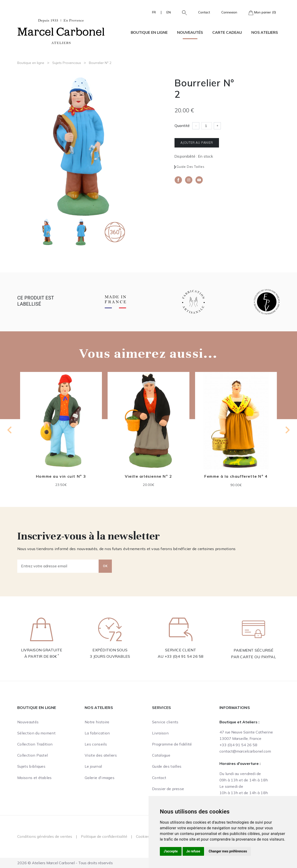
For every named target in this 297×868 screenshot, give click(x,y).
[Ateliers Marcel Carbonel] (61, 31)
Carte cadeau (227, 32)
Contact (204, 12)
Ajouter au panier (197, 143)
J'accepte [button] (171, 851)
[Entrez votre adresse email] (58, 566)
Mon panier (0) (262, 13)
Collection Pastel (33, 755)
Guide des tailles (190, 167)
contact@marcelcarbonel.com (245, 751)
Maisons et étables (35, 778)
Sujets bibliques (31, 766)
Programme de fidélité (172, 744)
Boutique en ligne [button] (149, 32)
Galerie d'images (100, 778)
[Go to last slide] (10, 430)
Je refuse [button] (193, 851)
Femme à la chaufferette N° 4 (236, 476)
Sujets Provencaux (67, 63)
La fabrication (97, 733)
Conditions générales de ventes (45, 836)
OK (105, 566)
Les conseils (96, 744)
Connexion (229, 12)
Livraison (160, 733)
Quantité (182, 126)
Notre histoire (97, 722)
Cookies (143, 836)
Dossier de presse (168, 789)
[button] (183, 12)
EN (169, 12)
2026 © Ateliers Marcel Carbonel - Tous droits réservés (65, 863)
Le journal (93, 766)
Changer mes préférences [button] (228, 851)
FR (154, 12)
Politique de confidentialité (104, 836)
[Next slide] (287, 430)
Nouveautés (190, 32)
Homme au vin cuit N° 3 (61, 476)
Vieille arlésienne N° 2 (148, 476)
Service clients (165, 722)
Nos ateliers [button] (265, 32)
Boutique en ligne (31, 63)
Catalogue (161, 755)
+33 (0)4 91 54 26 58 (184, 656)
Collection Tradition (35, 744)
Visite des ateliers (101, 755)
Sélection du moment (36, 733)
